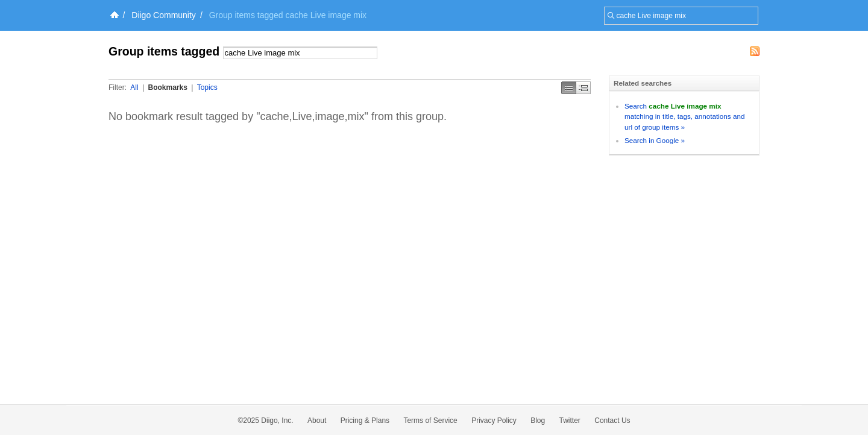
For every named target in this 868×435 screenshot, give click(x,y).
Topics (207, 87)
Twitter (570, 421)
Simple (569, 88)
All (134, 87)
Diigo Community (164, 15)
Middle (583, 88)
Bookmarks (167, 87)
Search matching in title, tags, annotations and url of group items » (684, 116)
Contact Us (612, 421)
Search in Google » (655, 140)
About (317, 421)
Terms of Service (430, 421)
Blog (538, 421)
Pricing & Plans (365, 421)
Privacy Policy (494, 421)
